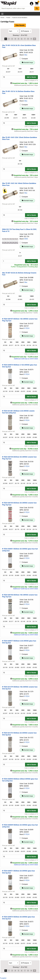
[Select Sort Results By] (14, 31)
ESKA (26, 239)
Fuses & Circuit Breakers (20, 18)
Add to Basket (31, 77)
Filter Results (20, 25)
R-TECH (27, 328)
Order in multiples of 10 (31, 81)
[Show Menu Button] (2, 14)
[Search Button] (37, 8)
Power (8, 18)
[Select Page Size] (26, 31)
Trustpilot (3, 978)
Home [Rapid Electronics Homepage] (3, 18)
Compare (24, 59)
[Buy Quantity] (14, 77)
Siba (26, 55)
